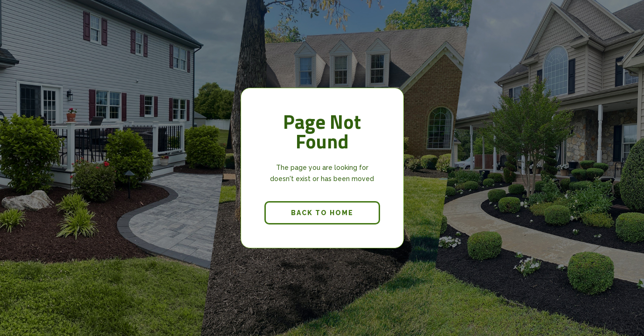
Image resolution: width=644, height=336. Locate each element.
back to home (322, 213)
